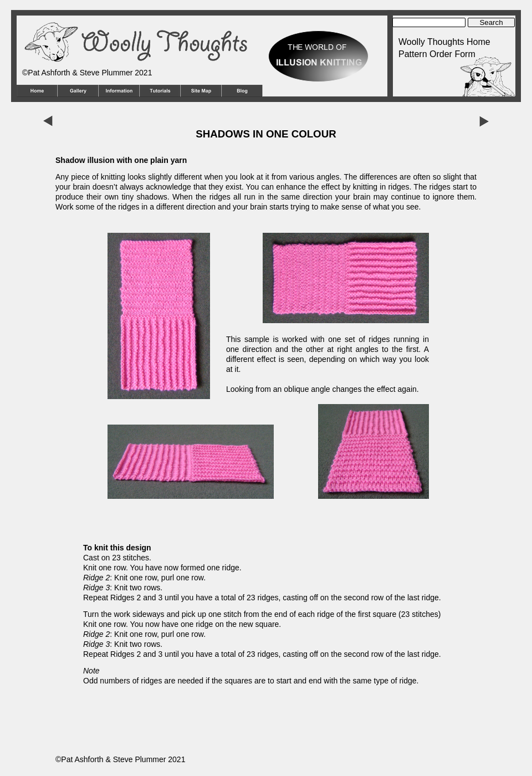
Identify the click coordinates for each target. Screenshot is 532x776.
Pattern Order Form (437, 54)
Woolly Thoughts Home (444, 42)
